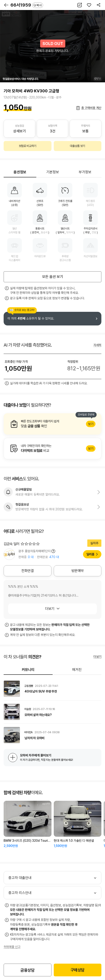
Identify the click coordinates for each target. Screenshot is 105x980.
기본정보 (53, 172)
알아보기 (52, 424)
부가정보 (85, 172)
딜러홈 (90, 554)
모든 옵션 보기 (53, 277)
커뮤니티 (28, 670)
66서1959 (27, 5)
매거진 (77, 670)
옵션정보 (20, 172)
